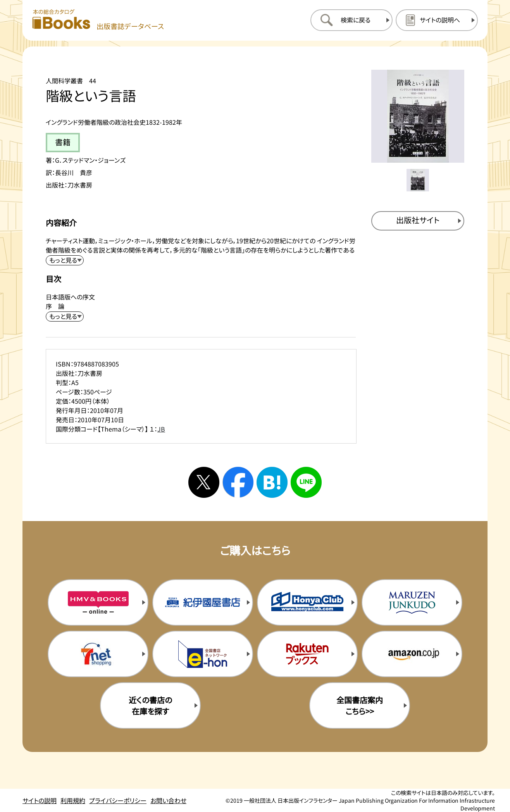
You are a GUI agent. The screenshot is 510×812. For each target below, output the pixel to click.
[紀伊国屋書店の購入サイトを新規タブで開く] (203, 602)
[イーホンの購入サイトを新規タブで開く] (203, 654)
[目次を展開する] (65, 317)
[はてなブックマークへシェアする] (272, 482)
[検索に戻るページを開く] (351, 20)
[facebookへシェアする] (238, 482)
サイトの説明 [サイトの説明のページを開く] (40, 800)
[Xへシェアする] (204, 482)
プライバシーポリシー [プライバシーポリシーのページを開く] (118, 800)
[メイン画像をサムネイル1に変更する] (418, 180)
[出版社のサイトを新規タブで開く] (418, 221)
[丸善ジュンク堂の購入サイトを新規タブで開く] (412, 602)
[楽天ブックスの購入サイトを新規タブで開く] (307, 654)
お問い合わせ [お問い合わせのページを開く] (168, 800)
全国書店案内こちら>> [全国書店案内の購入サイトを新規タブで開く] (360, 705)
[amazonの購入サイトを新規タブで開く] (412, 654)
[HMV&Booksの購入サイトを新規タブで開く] (98, 602)
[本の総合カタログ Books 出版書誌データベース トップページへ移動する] (98, 20)
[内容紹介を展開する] (65, 260)
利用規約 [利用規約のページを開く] (73, 800)
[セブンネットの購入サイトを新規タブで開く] (98, 654)
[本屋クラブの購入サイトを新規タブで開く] (307, 602)
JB (161, 429)
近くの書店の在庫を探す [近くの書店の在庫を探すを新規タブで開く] (150, 705)
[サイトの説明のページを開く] (437, 20)
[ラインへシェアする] (306, 482)
